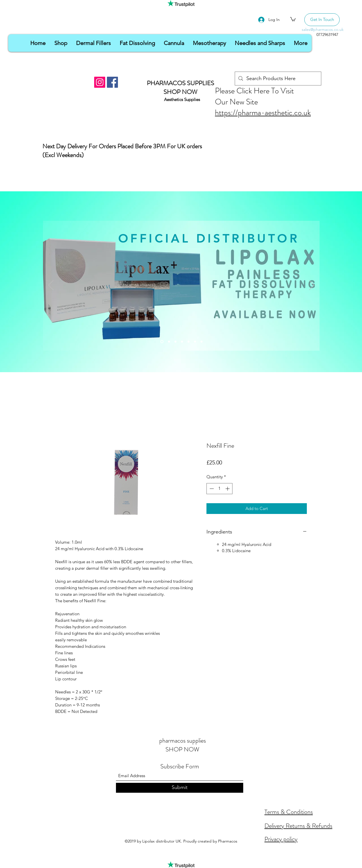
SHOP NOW (180, 92)
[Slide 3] (175, 342)
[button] (293, 19)
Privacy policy (281, 839)
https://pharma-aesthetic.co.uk (263, 113)
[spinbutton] (220, 489)
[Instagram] (100, 82)
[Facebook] (112, 82)
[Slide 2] (169, 342)
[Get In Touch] (322, 20)
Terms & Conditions (289, 812)
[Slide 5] (188, 342)
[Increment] (228, 489)
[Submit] (180, 788)
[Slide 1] (162, 342)
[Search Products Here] (278, 79)
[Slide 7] (202, 342)
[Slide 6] (195, 342)
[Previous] (51, 286)
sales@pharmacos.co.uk (323, 29)
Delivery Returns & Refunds (298, 826)
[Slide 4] (182, 342)
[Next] (312, 286)
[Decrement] (211, 489)
